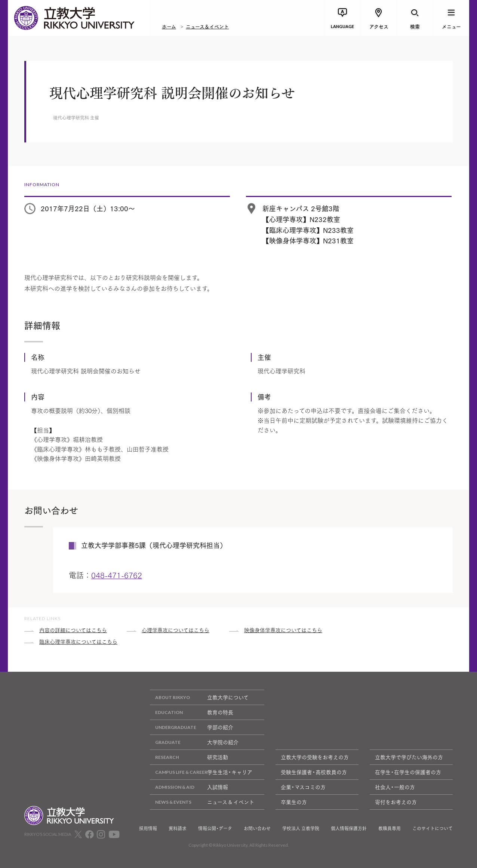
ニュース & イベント (202, 802)
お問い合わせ (257, 828)
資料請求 (178, 828)
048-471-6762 (117, 575)
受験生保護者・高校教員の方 (314, 772)
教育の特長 (192, 712)
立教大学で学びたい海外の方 (409, 757)
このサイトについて (433, 828)
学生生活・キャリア (201, 772)
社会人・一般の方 (395, 787)
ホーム (169, 26)
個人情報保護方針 (349, 828)
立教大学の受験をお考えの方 (315, 757)
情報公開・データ (215, 828)
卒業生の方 (294, 802)
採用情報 (148, 828)
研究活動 (189, 757)
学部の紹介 (192, 727)
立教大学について (199, 697)
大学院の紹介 (194, 742)
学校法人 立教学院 (301, 828)
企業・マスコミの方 (303, 787)
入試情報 (189, 787)
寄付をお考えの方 (396, 802)
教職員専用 (390, 828)
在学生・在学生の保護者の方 (408, 772)
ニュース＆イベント (207, 26)
